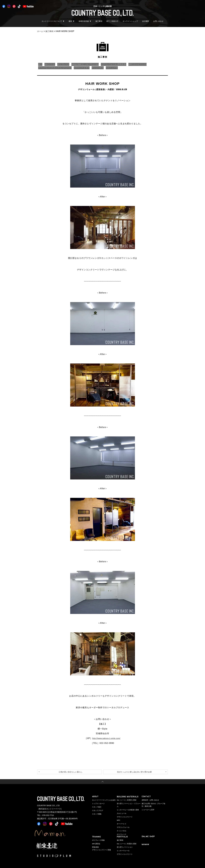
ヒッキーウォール (123, 851)
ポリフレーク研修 (98, 840)
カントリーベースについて (52, 21)
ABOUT (95, 797)
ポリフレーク (65, 64)
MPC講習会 (96, 844)
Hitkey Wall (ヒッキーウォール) (89, 64)
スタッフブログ (97, 810)
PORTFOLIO (122, 837)
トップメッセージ (98, 804)
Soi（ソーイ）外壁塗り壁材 (126, 800)
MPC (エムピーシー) (145, 64)
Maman (146, 845)
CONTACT (146, 797)
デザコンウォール (123, 824)
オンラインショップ (130, 21)
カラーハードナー (85, 68)
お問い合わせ (158, 21)
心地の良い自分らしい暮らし (71, 772)
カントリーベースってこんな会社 (103, 800)
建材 (70, 21)
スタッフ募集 (96, 814)
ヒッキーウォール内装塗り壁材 (127, 807)
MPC (118, 817)
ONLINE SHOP (148, 837)
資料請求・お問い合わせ (150, 800)
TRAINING (97, 837)
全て (41, 64)
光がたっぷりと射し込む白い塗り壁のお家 (134, 772)
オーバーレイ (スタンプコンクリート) (56, 68)
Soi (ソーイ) (51, 64)
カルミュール (117, 68)
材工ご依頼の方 (112, 21)
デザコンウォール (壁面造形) (120, 64)
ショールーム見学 (147, 810)
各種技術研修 (84, 21)
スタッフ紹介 (96, 807)
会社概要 (146, 21)
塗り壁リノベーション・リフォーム (128, 804)
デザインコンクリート (124, 814)
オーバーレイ (121, 820)
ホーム (40, 31)
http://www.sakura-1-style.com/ (106, 738)
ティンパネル (102, 68)
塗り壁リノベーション (124, 847)
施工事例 (99, 21)
